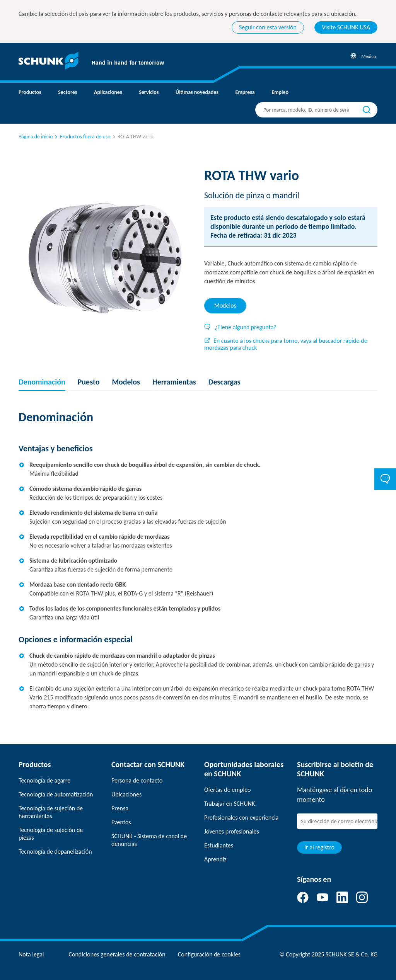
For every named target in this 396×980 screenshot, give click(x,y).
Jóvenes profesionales (232, 831)
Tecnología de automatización (56, 794)
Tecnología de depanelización (55, 852)
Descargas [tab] (224, 382)
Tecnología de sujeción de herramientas (51, 812)
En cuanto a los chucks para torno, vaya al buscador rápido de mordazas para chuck (286, 344)
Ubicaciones (126, 794)
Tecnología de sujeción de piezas (51, 834)
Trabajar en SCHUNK (230, 804)
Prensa (120, 808)
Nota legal (31, 954)
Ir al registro (319, 847)
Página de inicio (36, 137)
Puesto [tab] (89, 382)
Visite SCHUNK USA (346, 27)
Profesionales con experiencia (241, 818)
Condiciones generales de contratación (117, 954)
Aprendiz (215, 859)
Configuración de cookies (209, 954)
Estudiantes (219, 845)
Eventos (121, 822)
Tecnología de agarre (44, 780)
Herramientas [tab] (174, 382)
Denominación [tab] (42, 382)
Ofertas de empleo (228, 790)
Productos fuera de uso (82, 137)
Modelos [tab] (225, 305)
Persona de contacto (137, 780)
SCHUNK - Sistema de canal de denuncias (149, 840)
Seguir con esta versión (268, 27)
